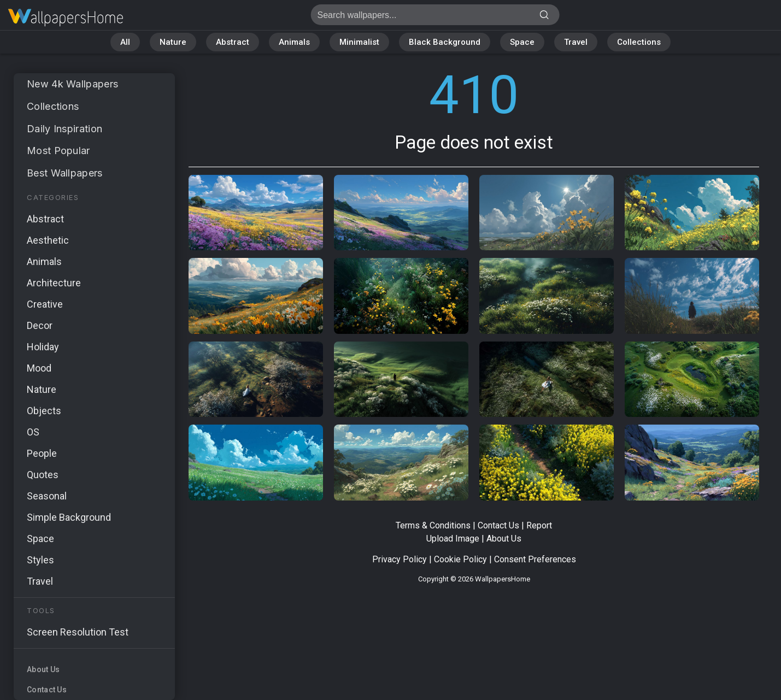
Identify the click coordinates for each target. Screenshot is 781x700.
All (125, 42)
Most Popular (58, 151)
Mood (39, 368)
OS (33, 432)
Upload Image (453, 539)
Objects (44, 411)
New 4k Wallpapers (72, 84)
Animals (294, 42)
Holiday (43, 347)
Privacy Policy (400, 559)
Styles (40, 560)
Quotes (43, 475)
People (42, 453)
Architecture (54, 283)
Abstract (233, 42)
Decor (40, 325)
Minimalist (359, 42)
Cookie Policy (460, 559)
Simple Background (69, 517)
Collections (639, 42)
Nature (173, 42)
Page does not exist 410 (66, 18)
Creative (45, 304)
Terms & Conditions (433, 525)
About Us (43, 669)
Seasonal (47, 496)
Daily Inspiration (64, 129)
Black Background (445, 42)
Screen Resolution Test (78, 632)
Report (539, 525)
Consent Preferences (535, 559)
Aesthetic (48, 240)
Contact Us (47, 690)
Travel (576, 42)
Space (522, 42)
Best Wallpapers (65, 173)
